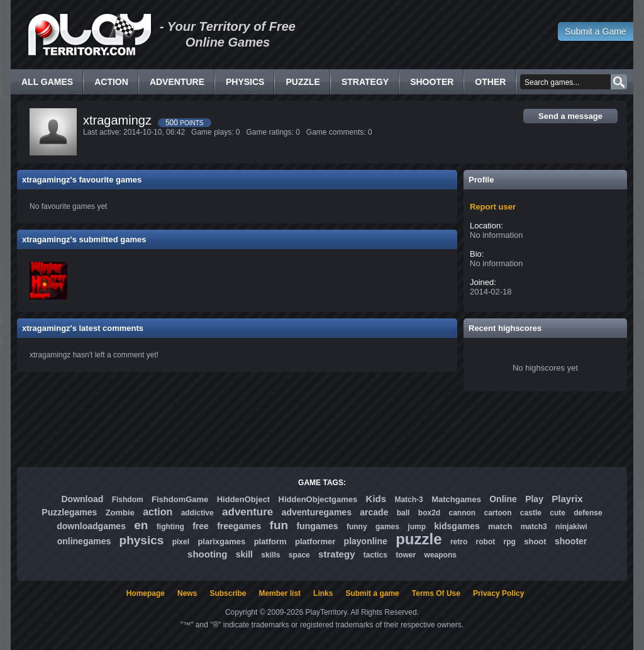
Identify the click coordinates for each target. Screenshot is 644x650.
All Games (47, 82)
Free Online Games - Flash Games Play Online (89, 35)
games (387, 527)
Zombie (120, 513)
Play (534, 499)
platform (270, 541)
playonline (366, 541)
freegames (239, 526)
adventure (247, 512)
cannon (462, 513)
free (201, 526)
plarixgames (221, 541)
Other (490, 82)
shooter (571, 541)
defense (588, 513)
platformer (315, 541)
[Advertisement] (322, 429)
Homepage (146, 593)
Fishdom (128, 500)
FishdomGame (180, 499)
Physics (245, 82)
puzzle (419, 539)
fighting (170, 527)
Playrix (567, 499)
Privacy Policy (498, 593)
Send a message (570, 116)
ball (403, 513)
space (299, 555)
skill (244, 554)
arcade (374, 512)
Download (82, 499)
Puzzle (303, 82)
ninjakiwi (571, 527)
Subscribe (228, 593)
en (141, 525)
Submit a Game (595, 31)
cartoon (498, 513)
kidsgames (457, 526)
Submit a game (372, 593)
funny (357, 527)
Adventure (177, 82)
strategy (336, 554)
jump (417, 527)
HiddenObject (244, 499)
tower (406, 555)
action (158, 512)
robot (486, 542)
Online (503, 499)
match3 (534, 527)
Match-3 (408, 500)
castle (531, 513)
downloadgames (91, 526)
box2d (429, 513)
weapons (441, 555)
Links (323, 593)
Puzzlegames (69, 512)
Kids (376, 499)
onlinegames (84, 541)
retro (459, 542)
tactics (375, 555)
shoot (535, 541)
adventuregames (317, 512)
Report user (493, 207)
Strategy (365, 82)
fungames (317, 526)
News (187, 593)
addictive (197, 513)
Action (111, 82)
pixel (181, 542)
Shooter (432, 82)
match (500, 526)
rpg (510, 542)
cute (558, 513)
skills (270, 555)
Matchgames (456, 499)
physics (142, 540)
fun (279, 525)
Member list (280, 593)
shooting (207, 554)
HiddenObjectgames (318, 499)
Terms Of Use (436, 593)
